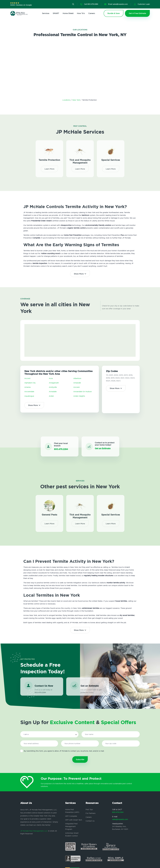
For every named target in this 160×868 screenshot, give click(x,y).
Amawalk (77, 383)
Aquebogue (29, 396)
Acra (51, 378)
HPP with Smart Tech (74, 820)
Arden (51, 396)
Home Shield (68, 13)
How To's (81, 13)
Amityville (53, 387)
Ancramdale (29, 392)
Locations (67, 100)
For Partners (91, 813)
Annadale (53, 392)
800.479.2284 (118, 812)
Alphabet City (30, 383)
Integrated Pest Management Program (71, 826)
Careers (92, 13)
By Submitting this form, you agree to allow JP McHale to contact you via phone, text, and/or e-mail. (62, 751)
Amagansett (54, 383)
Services (46, 13)
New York (76, 100)
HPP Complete (71, 816)
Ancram (77, 387)
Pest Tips (89, 809)
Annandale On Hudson (83, 392)
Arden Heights (79, 396)
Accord (27, 378)
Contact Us (90, 821)
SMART (56, 13)
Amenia (27, 387)
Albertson (77, 378)
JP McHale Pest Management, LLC (34, 831)
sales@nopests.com (120, 819)
